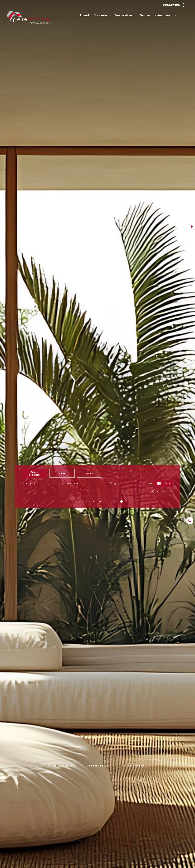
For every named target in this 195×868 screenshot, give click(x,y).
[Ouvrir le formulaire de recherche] (163, 483)
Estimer (89, 473)
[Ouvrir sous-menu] (110, 16)
